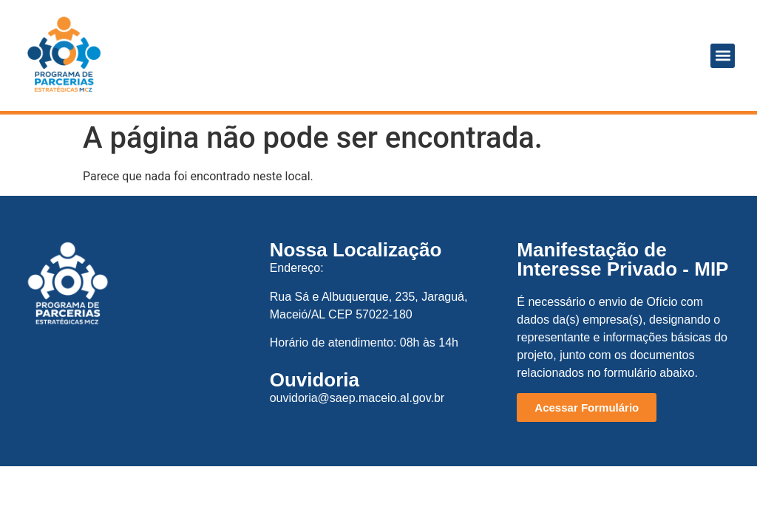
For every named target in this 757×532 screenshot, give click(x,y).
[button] (723, 56)
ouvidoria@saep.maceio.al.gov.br (357, 398)
